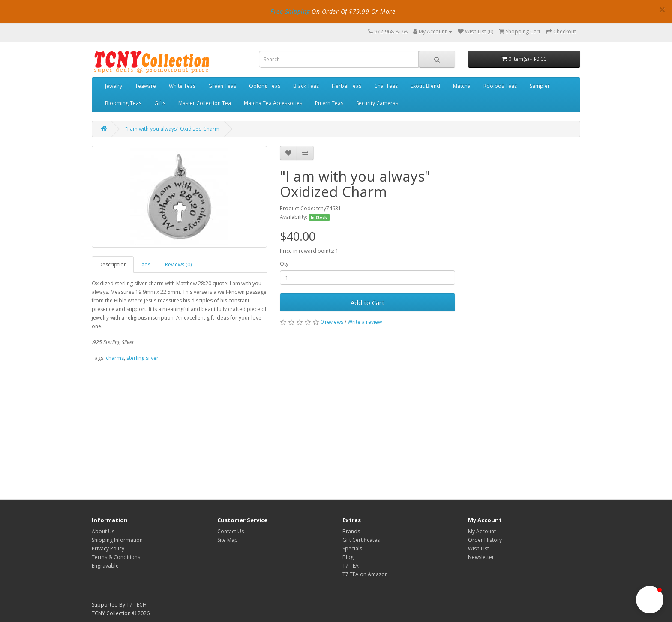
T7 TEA (351, 566)
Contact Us (231, 531)
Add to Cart (367, 302)
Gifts (160, 103)
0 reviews (332, 322)
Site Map (228, 540)
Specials (352, 549)
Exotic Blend (425, 86)
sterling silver (142, 358)
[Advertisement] (273, 427)
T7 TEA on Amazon (365, 574)
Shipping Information (117, 540)
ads (146, 265)
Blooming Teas (123, 103)
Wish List (478, 549)
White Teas (182, 86)
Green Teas (222, 86)
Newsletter (481, 557)
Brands (351, 531)
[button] (650, 600)
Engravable (105, 566)
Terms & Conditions (116, 557)
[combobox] (339, 59)
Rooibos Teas (500, 86)
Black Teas (306, 86)
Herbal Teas (346, 86)
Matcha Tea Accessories (273, 103)
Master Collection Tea (205, 103)
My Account (482, 531)
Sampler (540, 86)
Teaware (145, 86)
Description (113, 265)
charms (115, 358)
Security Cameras (377, 103)
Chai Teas (386, 86)
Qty (284, 264)
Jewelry (114, 86)
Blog (348, 557)
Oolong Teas (265, 86)
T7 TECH (136, 605)
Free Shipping (290, 11)
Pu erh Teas (329, 103)
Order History (485, 540)
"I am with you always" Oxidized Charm (172, 129)
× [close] (662, 9)
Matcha (462, 86)
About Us (103, 531)
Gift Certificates (361, 540)
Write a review (365, 322)
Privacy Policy (108, 549)
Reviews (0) (178, 265)
